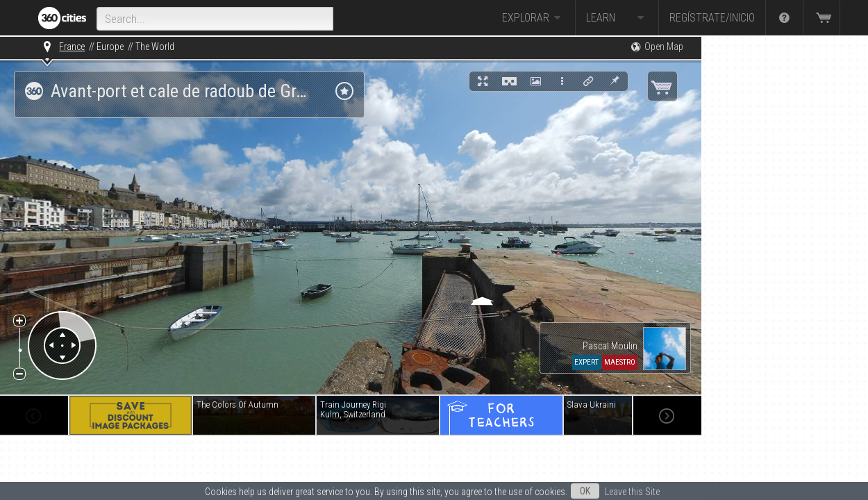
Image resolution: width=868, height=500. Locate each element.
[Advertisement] (771, 244)
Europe (110, 47)
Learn (617, 18)
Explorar (533, 18)
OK (585, 491)
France (72, 47)
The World (155, 47)
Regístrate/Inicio (712, 18)
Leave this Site (632, 492)
